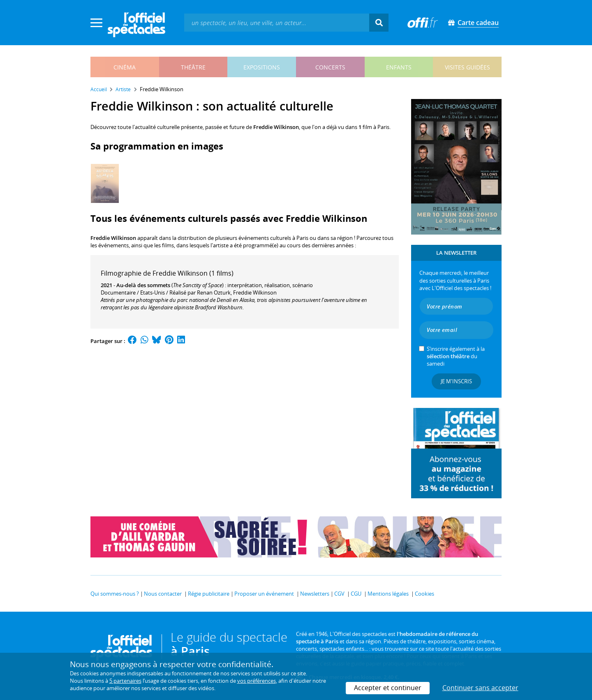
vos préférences (257, 681)
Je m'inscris (456, 381)
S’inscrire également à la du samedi (456, 356)
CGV (339, 594)
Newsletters (315, 594)
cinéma (125, 67)
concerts (330, 67)
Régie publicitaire (209, 594)
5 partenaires (125, 681)
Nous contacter (163, 594)
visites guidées (467, 67)
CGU (356, 594)
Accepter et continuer (388, 688)
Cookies (424, 594)
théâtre (193, 67)
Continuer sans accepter (480, 688)
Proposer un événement (264, 594)
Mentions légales (388, 594)
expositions (262, 67)
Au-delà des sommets (143, 285)
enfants (399, 67)
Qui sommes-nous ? (115, 594)
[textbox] (277, 22)
